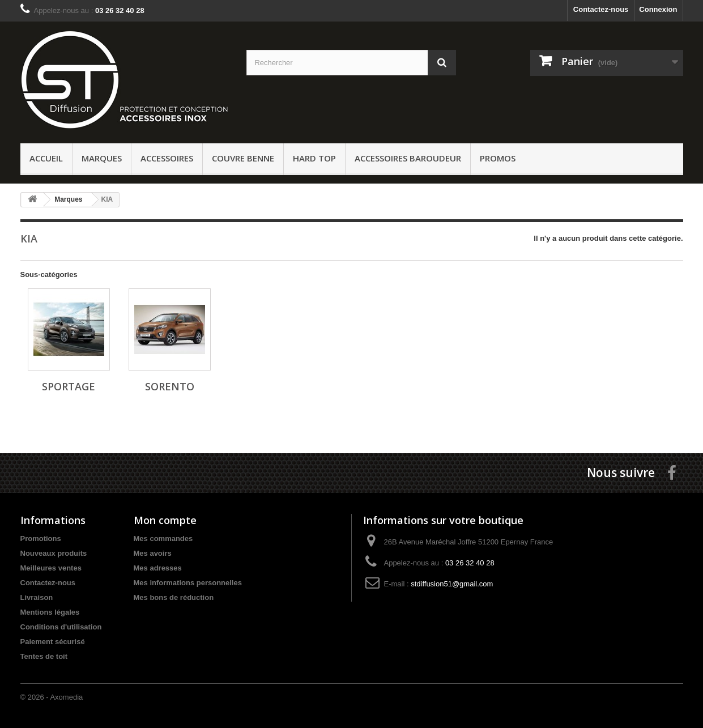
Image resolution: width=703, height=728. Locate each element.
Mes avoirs (153, 553)
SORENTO (170, 386)
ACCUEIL (46, 158)
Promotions (41, 538)
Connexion (658, 9)
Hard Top (314, 158)
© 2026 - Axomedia (52, 697)
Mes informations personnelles (188, 583)
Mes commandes (163, 538)
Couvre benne (243, 158)
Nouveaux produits (54, 553)
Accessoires (167, 158)
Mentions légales (50, 612)
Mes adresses (158, 568)
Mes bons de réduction (174, 597)
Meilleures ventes (51, 568)
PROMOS (498, 158)
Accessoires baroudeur (408, 158)
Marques (102, 158)
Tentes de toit (44, 656)
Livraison (37, 597)
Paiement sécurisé (53, 642)
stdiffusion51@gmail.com (452, 584)
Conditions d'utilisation (61, 627)
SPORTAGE (69, 386)
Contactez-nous (601, 9)
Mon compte (165, 520)
